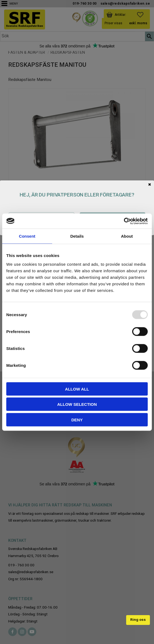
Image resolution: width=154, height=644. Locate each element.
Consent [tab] (27, 236)
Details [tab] (77, 236)
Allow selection (77, 404)
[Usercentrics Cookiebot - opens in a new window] (124, 221)
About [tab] (127, 236)
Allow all (77, 389)
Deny (77, 420)
